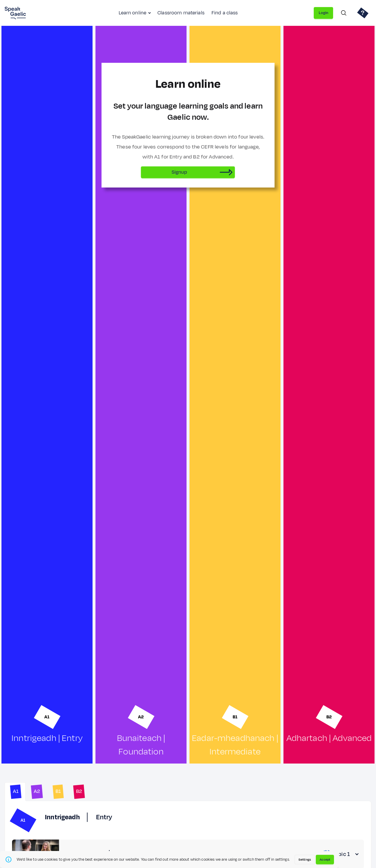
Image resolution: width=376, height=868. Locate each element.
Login (323, 13)
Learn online (132, 13)
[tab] (15, 792)
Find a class (225, 13)
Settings (305, 859)
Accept (325, 859)
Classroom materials (181, 13)
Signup (179, 172)
